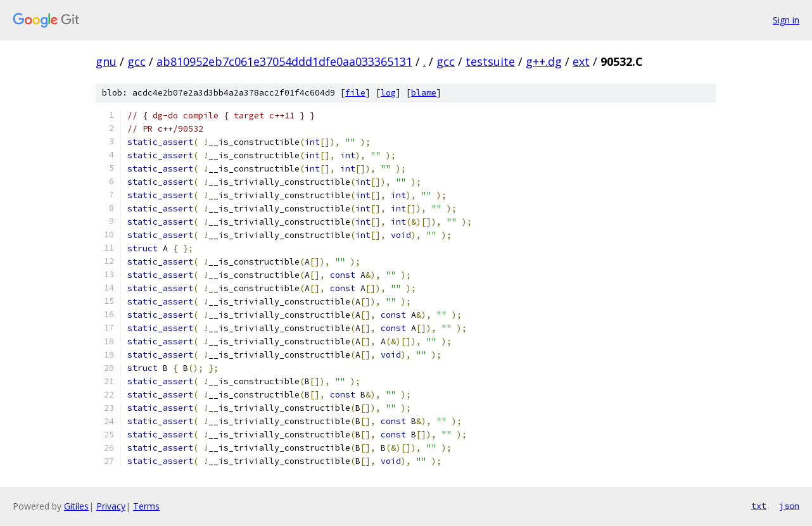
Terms (146, 506)
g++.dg (544, 61)
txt (759, 506)
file (355, 93)
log (388, 93)
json (789, 506)
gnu (106, 61)
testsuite (490, 61)
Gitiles (76, 506)
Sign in (786, 20)
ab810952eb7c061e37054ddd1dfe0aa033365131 (284, 61)
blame (424, 93)
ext (581, 61)
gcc (136, 61)
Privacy (111, 506)
